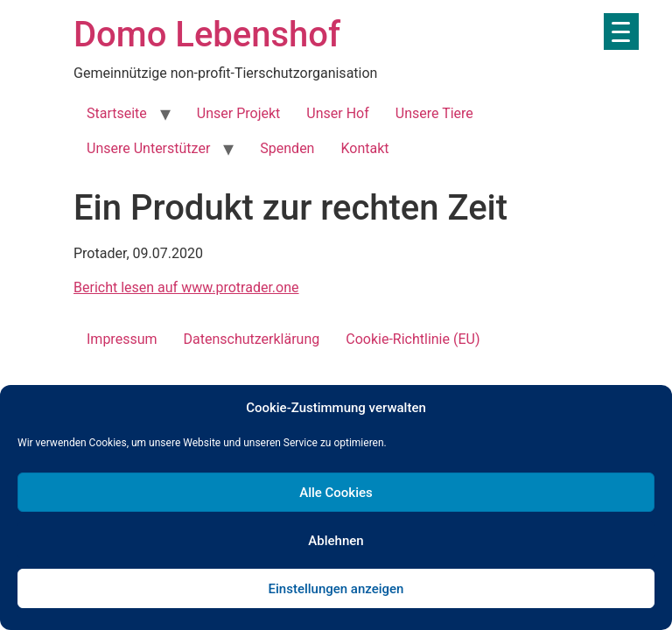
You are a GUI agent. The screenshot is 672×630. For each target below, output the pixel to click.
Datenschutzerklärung (252, 339)
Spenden (287, 148)
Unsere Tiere (434, 113)
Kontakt (364, 148)
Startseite (117, 113)
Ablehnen (336, 541)
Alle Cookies (336, 493)
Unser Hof (337, 113)
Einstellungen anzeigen (336, 589)
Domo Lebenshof (207, 35)
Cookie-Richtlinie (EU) (413, 339)
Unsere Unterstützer (148, 148)
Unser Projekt (238, 113)
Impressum (122, 339)
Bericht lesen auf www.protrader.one (186, 287)
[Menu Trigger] (621, 31)
